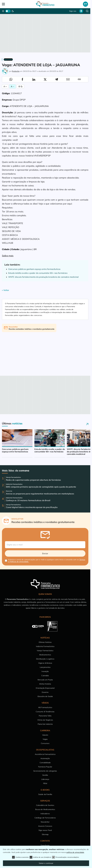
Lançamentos (45, 667)
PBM (45, 783)
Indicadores (45, 814)
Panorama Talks (45, 716)
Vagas (45, 739)
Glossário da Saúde (45, 696)
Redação (16, 71)
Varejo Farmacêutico (45, 651)
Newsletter (45, 822)
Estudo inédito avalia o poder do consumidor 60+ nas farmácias (38, 273)
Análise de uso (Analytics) (40, 857)
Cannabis (45, 676)
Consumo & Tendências (45, 712)
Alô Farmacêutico (45, 707)
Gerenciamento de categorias (45, 771)
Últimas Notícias (45, 642)
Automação (45, 758)
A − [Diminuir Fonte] (12, 86)
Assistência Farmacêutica (45, 754)
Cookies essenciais (20, 857)
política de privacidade (75, 852)
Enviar (45, 553)
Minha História (45, 684)
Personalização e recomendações (66, 857)
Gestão (45, 775)
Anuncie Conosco (45, 826)
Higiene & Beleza (45, 663)
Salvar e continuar (46, 863)
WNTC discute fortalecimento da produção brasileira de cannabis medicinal (43, 277)
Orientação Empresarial (45, 688)
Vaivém (45, 735)
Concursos (45, 743)
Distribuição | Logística (45, 659)
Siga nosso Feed (45, 830)
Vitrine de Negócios (45, 720)
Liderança (45, 779)
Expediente (45, 845)
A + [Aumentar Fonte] (5, 86)
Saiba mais (8, 256)
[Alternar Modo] (20, 86)
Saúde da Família (45, 794)
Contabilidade (45, 763)
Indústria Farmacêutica (45, 646)
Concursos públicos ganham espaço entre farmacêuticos (34, 269)
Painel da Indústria (45, 724)
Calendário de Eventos (45, 805)
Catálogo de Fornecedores (45, 818)
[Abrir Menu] (11, 4)
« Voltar (5, 290)
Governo (45, 692)
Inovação (45, 671)
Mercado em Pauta (45, 680)
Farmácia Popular (45, 767)
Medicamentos (45, 655)
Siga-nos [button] (73, 11)
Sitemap (45, 834)
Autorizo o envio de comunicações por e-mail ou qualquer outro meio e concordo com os (47, 561)
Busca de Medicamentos (45, 809)
